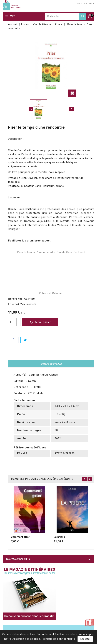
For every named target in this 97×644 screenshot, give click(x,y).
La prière (59, 537)
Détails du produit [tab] (51, 364)
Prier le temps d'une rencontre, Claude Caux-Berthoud (51, 252)
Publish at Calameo (51, 293)
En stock (14, 304)
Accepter (85, 639)
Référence (21, 387)
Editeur (18, 381)
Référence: (16, 299)
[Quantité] (12, 322)
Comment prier (20, 537)
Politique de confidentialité (58, 639)
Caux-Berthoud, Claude (43, 375)
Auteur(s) (20, 375)
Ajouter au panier (40, 322)
